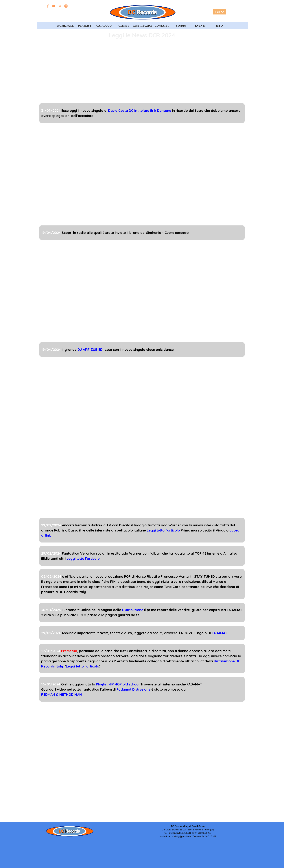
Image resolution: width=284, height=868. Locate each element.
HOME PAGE (66, 26)
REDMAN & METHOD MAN (61, 694)
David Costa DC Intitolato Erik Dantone (140, 111)
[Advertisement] (142, 72)
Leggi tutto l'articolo (163, 530)
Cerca (220, 12)
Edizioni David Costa (66, 12)
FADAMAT (220, 633)
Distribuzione (133, 610)
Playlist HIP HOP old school (118, 684)
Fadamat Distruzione (133, 689)
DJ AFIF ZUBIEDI (91, 350)
